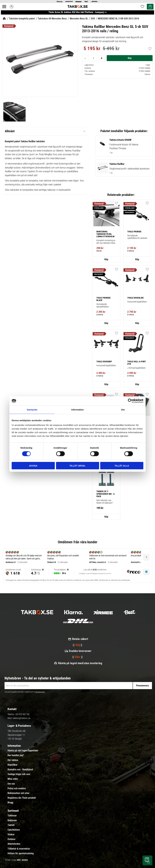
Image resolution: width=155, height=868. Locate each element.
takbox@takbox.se (21, 718)
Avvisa (33, 466)
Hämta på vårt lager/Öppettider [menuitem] (23, 751)
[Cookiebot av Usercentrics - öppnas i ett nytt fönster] (130, 401)
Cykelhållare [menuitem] (14, 830)
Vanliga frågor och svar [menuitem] (19, 774)
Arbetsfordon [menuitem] (14, 844)
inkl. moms (22, 860)
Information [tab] (78, 409)
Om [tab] (123, 409)
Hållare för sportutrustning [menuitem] (21, 853)
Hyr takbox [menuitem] (13, 760)
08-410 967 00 (22, 714)
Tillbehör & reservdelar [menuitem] (19, 849)
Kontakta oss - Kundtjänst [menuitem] (20, 770)
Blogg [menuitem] (10, 803)
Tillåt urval (77, 466)
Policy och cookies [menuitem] (17, 788)
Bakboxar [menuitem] (12, 820)
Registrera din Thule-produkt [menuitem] (22, 798)
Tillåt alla (122, 466)
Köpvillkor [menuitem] (12, 765)
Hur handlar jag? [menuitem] (16, 755)
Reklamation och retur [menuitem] (18, 793)
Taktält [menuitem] (11, 825)
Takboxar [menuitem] (12, 816)
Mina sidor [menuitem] (13, 779)
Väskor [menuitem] (11, 835)
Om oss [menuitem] (11, 784)
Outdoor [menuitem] (12, 839)
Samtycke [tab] (32, 409)
